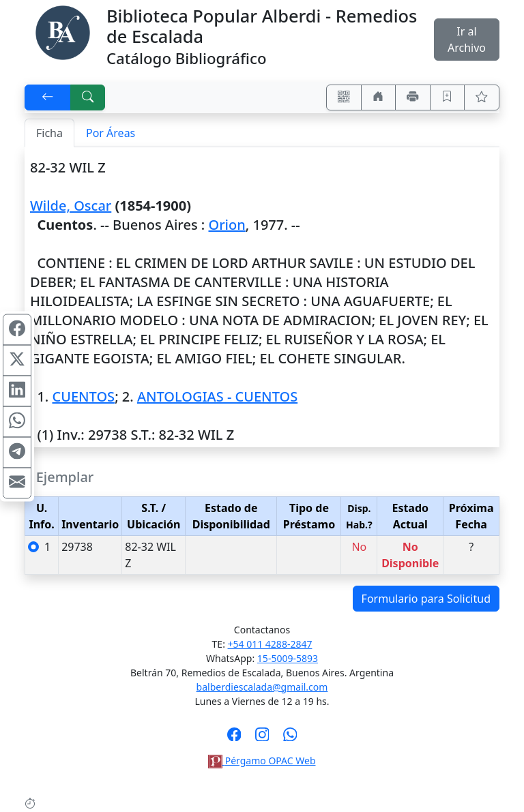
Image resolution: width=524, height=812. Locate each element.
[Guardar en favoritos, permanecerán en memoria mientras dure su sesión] (448, 97)
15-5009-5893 (288, 658)
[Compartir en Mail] (17, 483)
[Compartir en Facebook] (17, 329)
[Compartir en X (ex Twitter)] (17, 360)
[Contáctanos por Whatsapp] (290, 738)
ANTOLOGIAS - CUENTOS (217, 396)
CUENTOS (83, 396)
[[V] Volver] (48, 97)
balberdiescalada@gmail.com (262, 687)
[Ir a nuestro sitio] (379, 97)
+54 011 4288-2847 (270, 644)
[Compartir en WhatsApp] (17, 421)
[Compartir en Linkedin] (17, 391)
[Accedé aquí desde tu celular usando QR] (344, 97)
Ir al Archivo (467, 40)
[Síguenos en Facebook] (234, 738)
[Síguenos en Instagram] (262, 738)
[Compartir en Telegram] (17, 452)
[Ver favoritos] (482, 97)
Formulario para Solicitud (426, 599)
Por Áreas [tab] (111, 133)
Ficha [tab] (49, 133)
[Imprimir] (413, 97)
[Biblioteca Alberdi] (63, 31)
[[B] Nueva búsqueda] (88, 97)
